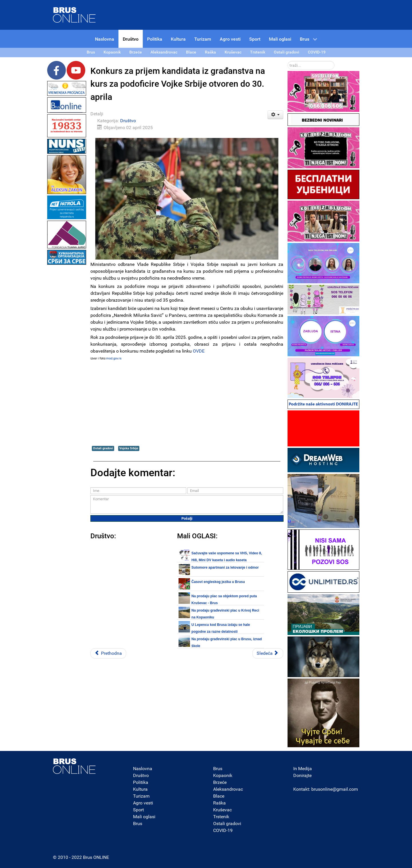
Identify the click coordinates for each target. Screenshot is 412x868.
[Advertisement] (67, 352)
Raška (219, 803)
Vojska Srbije (129, 448)
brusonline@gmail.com (335, 789)
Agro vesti (143, 803)
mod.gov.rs (114, 358)
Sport (138, 810)
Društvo (128, 121)
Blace (219, 796)
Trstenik (221, 817)
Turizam (141, 796)
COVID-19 (223, 830)
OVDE (199, 351)
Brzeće (220, 782)
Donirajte (302, 775)
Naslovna (143, 769)
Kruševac (222, 810)
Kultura (140, 789)
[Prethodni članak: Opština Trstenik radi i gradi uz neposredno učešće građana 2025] (108, 653)
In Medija (303, 769)
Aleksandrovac (228, 789)
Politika (141, 782)
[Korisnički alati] (275, 115)
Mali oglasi (144, 817)
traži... (288, 61)
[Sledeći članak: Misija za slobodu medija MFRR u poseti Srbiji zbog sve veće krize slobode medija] (268, 653)
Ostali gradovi (103, 448)
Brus (138, 823)
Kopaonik (223, 775)
